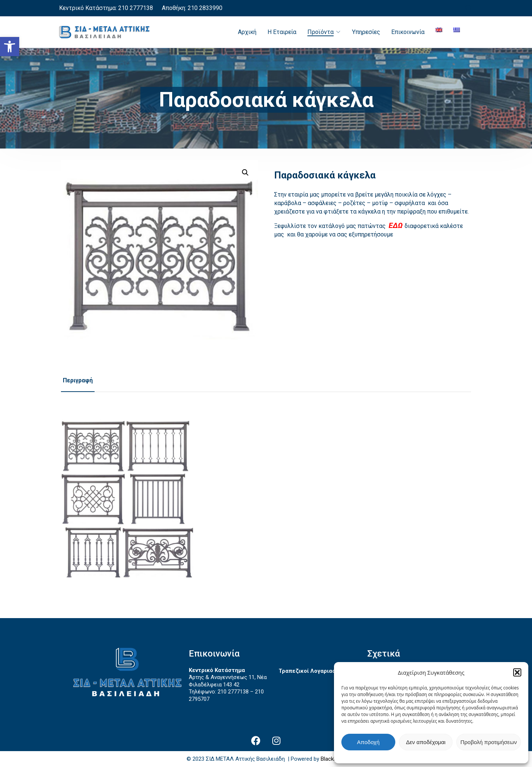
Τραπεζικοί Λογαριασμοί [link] (311, 671)
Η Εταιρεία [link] (282, 32)
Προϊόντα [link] (320, 32)
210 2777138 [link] (136, 8)
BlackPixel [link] (333, 759)
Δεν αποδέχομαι (426, 742)
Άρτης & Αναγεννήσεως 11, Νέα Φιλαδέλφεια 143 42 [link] (228, 681)
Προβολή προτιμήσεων (489, 742)
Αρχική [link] (247, 32)
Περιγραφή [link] (78, 380)
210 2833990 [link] (204, 8)
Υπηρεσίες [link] (366, 32)
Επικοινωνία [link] (408, 32)
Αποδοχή (368, 742)
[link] (10, 47)
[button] (517, 672)
